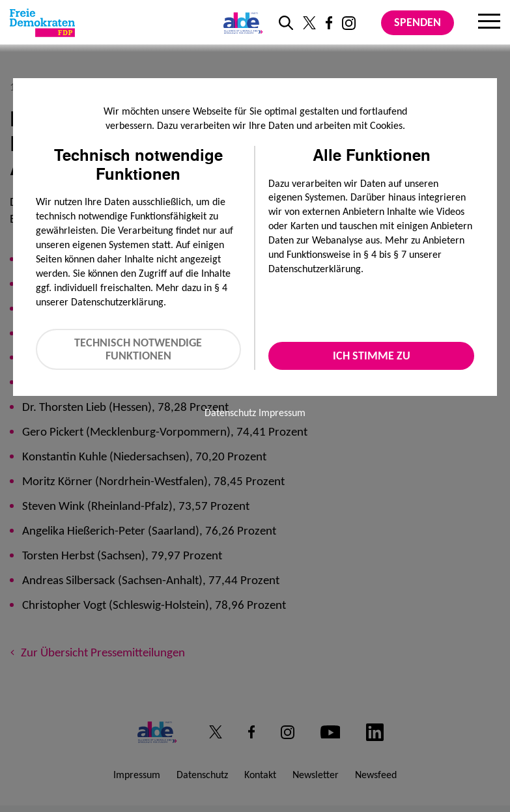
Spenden (418, 22)
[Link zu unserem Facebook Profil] (329, 23)
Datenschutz (230, 413)
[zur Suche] (286, 23)
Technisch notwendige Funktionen (138, 349)
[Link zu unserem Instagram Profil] (349, 23)
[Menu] (489, 23)
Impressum (282, 413)
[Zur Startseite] (42, 23)
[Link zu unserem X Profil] (309, 23)
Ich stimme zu (372, 356)
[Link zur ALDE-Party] (241, 23)
